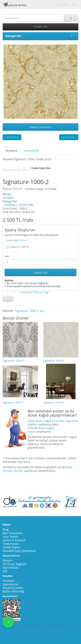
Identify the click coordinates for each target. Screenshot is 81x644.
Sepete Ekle (40, 272)
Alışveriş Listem (13, 588)
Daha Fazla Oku (40, 168)
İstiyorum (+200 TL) (18, 247)
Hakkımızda (10, 544)
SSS (5, 571)
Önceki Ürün (12, 137)
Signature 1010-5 (54, 361)
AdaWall (8, 198)
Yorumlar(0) (31, 151)
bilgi (20, 462)
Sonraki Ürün (69, 137)
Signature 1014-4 (54, 402)
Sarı (42, 311)
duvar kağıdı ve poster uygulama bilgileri (53, 423)
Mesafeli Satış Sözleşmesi (19, 551)
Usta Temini (11, 537)
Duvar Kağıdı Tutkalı (17, 240)
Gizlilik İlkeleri (12, 547)
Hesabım (9, 581)
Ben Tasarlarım (13, 533)
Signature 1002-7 (13, 402)
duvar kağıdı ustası (41, 430)
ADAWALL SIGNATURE (19, 205)
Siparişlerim (10, 584)
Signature (21, 311)
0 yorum (26, 292)
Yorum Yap (41, 292)
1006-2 (34, 311)
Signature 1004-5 (13, 361)
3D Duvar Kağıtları (15, 564)
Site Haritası (11, 568)
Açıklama (11, 151)
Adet (7, 256)
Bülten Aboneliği (13, 591)
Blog (6, 529)
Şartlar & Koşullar (14, 540)
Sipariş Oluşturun (40, 127)
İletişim (7, 560)
